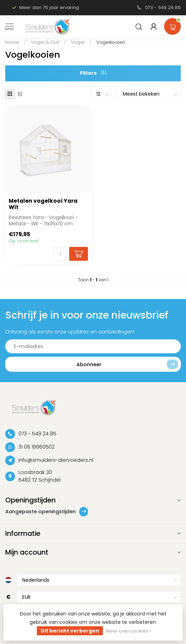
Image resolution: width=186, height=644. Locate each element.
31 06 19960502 (37, 447)
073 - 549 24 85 (163, 7)
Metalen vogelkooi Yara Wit (43, 204)
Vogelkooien (111, 42)
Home (12, 42)
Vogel (78, 42)
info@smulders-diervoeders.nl (56, 460)
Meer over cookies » (129, 631)
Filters (93, 73)
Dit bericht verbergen (70, 631)
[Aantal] (60, 254)
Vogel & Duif (45, 42)
